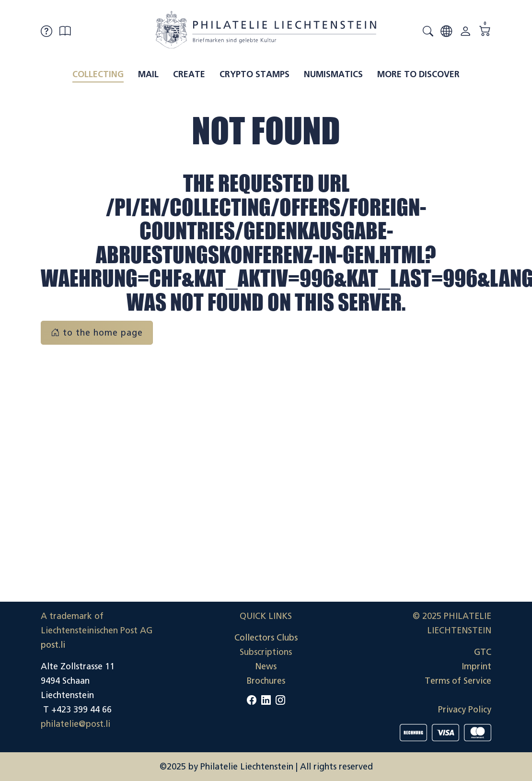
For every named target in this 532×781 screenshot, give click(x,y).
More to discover (418, 74)
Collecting (98, 74)
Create (189, 74)
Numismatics (333, 74)
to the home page (97, 333)
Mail (148, 74)
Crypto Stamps (254, 74)
